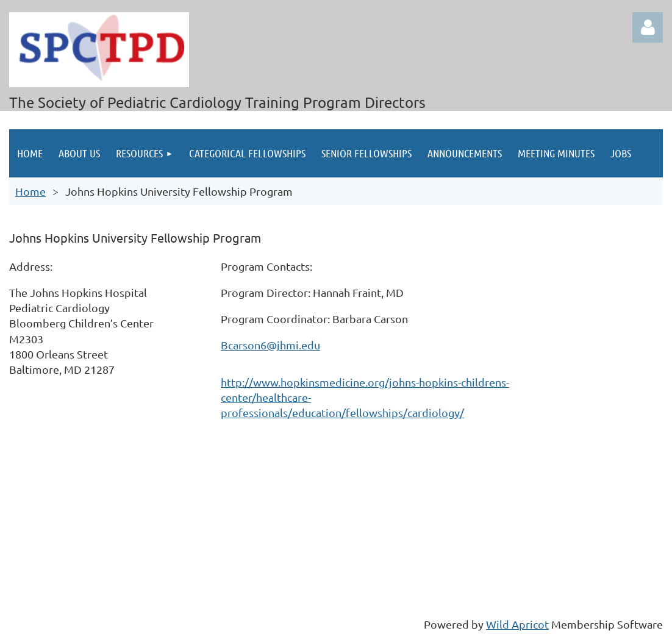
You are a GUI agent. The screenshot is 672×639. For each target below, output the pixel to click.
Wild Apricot (517, 624)
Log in (648, 27)
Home (30, 191)
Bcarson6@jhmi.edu (270, 345)
